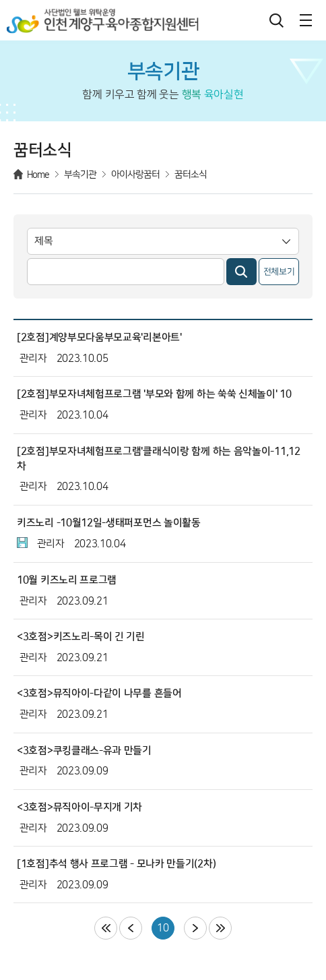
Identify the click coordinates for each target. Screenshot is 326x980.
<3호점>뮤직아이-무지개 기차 (79, 807)
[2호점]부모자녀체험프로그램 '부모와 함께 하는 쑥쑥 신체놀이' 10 (154, 394)
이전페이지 (131, 928)
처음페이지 (106, 928)
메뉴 (306, 20)
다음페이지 (195, 928)
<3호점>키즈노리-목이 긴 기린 (81, 637)
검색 (276, 20)
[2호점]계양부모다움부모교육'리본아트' (99, 337)
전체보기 (279, 272)
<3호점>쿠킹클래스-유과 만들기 (84, 751)
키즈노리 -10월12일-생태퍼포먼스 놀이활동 (109, 523)
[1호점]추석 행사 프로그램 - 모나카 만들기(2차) (116, 864)
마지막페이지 (220, 928)
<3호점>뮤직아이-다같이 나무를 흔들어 (99, 693)
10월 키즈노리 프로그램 (67, 580)
